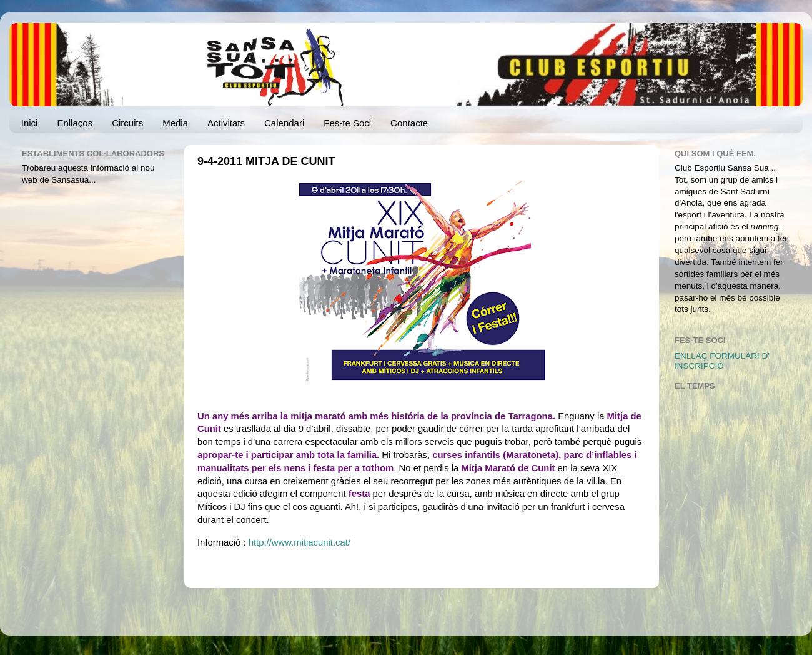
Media (175, 123)
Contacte (409, 123)
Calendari (284, 123)
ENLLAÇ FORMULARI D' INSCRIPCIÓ (722, 361)
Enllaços (75, 123)
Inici (30, 123)
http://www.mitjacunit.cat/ (300, 542)
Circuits (127, 123)
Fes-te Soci (347, 123)
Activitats (226, 123)
